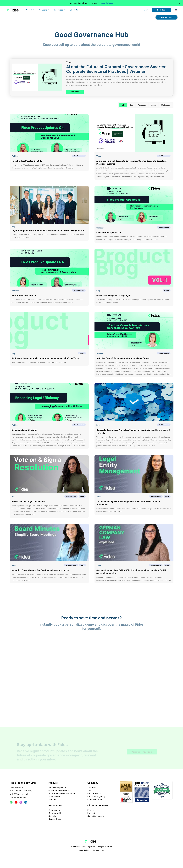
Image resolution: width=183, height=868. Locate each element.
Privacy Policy (99, 850)
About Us (74, 10)
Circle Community (96, 816)
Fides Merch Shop (96, 799)
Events (91, 810)
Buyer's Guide (55, 819)
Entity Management (57, 788)
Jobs (90, 791)
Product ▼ (30, 10)
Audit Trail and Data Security (62, 793)
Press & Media (94, 793)
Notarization (54, 796)
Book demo (162, 10)
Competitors (54, 810)
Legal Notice (84, 850)
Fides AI (52, 799)
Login (146, 10)
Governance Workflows (59, 791)
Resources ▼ (60, 10)
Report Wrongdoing (96, 796)
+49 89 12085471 (18, 798)
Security (52, 816)
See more (75, 92)
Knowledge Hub (56, 813)
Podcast (91, 813)
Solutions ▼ (45, 10)
